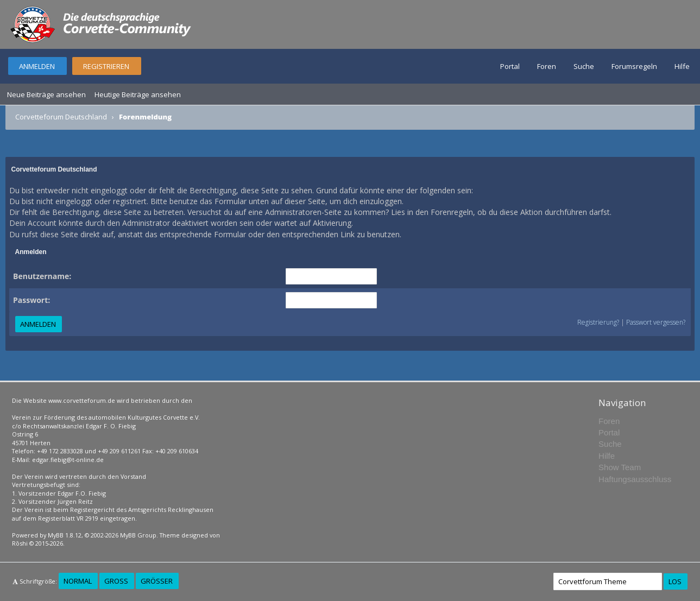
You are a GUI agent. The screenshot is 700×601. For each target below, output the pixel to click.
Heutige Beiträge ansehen (138, 94)
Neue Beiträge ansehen (46, 94)
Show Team (620, 467)
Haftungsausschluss (635, 479)
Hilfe (682, 66)
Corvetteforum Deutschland (61, 117)
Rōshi (20, 543)
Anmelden (37, 66)
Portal (510, 66)
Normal (78, 581)
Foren (547, 66)
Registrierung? (598, 322)
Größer (157, 581)
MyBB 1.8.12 (65, 535)
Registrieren (106, 66)
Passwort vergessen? (656, 322)
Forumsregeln (634, 66)
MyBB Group (138, 535)
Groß (116, 581)
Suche (584, 66)
